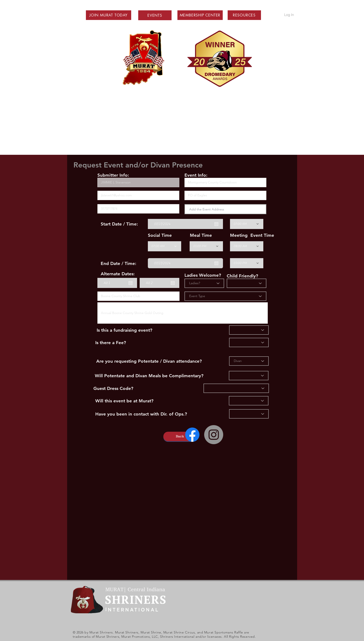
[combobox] (225, 209)
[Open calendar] (216, 224)
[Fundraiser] (249, 330)
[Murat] (249, 401)
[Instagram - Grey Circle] (214, 435)
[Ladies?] (204, 283)
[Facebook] (192, 435)
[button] (108, 15)
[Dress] (236, 388)
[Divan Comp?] (249, 376)
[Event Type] (225, 296)
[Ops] (249, 414)
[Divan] (249, 361)
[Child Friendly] (247, 283)
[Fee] (249, 342)
